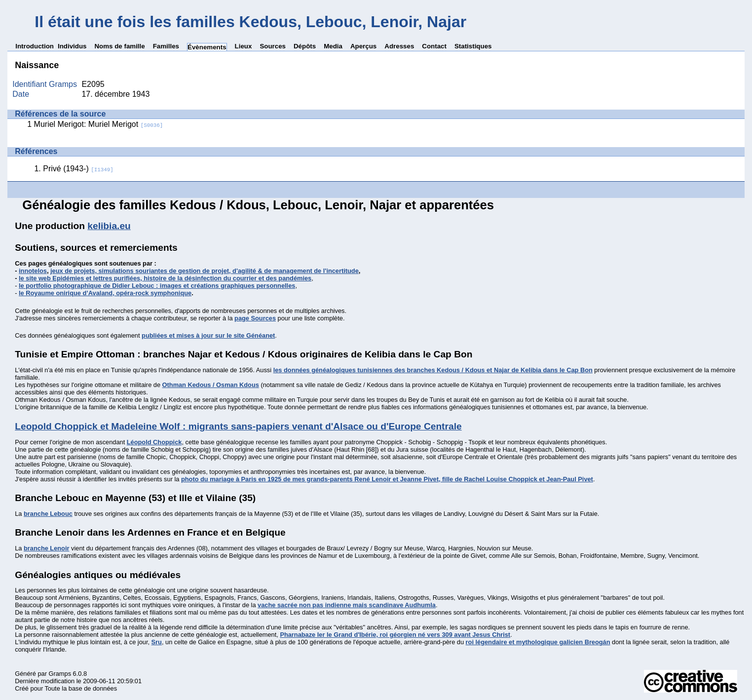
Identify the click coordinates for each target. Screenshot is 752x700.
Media (333, 46)
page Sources (255, 318)
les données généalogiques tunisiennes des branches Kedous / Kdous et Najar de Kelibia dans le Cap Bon (433, 370)
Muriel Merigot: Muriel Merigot (99, 124)
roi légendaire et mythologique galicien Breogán (538, 642)
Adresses (399, 46)
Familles (166, 46)
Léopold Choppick (154, 442)
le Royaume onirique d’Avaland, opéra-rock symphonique (105, 293)
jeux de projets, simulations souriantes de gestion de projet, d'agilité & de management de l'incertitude (205, 271)
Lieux (244, 46)
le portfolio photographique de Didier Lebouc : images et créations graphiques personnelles (157, 286)
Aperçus (363, 46)
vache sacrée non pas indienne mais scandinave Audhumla (347, 605)
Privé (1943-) (78, 169)
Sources (273, 46)
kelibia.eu (109, 226)
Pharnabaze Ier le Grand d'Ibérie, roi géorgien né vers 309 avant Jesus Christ (395, 635)
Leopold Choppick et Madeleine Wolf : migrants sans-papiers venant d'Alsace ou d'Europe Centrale (238, 426)
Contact (434, 46)
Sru (157, 642)
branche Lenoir (46, 548)
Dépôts (305, 46)
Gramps (60, 674)
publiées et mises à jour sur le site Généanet (208, 335)
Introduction (35, 46)
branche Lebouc (48, 514)
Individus (72, 46)
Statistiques (473, 46)
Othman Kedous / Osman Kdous (211, 385)
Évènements (207, 47)
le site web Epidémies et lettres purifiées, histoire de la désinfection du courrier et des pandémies (165, 278)
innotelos (33, 271)
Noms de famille (119, 46)
